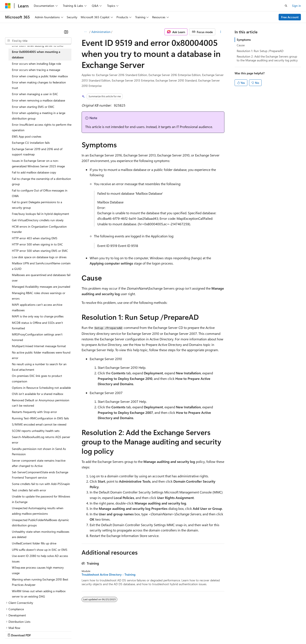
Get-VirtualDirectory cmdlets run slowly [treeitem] (38, 220)
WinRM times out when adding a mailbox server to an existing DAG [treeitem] (39, 594)
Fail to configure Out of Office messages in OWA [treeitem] (40, 193)
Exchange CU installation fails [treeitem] (31, 143)
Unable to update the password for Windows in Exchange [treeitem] (41, 499)
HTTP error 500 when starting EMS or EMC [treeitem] (40, 251)
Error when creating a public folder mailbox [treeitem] (40, 76)
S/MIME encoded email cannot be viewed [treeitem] (39, 424)
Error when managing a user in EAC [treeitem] (35, 94)
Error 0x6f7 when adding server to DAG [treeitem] (38, 46)
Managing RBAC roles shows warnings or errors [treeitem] (39, 296)
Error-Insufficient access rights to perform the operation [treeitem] (42, 127)
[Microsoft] (8, 6)
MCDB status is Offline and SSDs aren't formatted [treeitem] (37, 325)
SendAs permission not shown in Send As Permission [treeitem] (39, 452)
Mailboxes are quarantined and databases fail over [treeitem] (41, 278)
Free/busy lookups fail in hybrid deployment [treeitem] (40, 214)
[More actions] (221, 32)
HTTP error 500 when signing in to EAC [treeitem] (37, 244)
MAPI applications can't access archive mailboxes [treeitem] (37, 307)
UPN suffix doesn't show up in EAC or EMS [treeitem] (40, 550)
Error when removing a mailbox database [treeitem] (38, 100)
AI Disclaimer (14, 631)
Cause (241, 45)
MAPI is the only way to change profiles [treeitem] (38, 316)
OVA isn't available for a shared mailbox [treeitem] (38, 394)
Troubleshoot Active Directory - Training (108, 575)
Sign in (296, 6)
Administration (101, 32)
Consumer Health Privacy (122, 631)
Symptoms (244, 40)
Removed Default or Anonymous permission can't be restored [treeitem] (41, 403)
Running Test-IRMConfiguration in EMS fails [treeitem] (40, 418)
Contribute (76, 631)
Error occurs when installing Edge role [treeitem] (36, 64)
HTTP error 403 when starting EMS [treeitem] (35, 238)
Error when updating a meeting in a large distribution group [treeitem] (39, 116)
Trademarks (176, 631)
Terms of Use (155, 631)
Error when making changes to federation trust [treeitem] (39, 85)
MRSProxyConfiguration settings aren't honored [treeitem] (37, 337)
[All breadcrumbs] (85, 32)
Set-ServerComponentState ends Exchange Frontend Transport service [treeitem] (40, 475)
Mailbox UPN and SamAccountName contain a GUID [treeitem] (41, 266)
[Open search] (286, 6)
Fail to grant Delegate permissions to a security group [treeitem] (37, 205)
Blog (58, 631)
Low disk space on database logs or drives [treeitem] (39, 257)
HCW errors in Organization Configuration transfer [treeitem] (39, 229)
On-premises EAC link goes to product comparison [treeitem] (37, 378)
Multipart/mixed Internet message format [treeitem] (39, 346)
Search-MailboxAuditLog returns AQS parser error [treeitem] (41, 440)
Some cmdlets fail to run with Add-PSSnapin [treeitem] (41, 484)
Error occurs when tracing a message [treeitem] (36, 70)
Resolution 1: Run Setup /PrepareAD (260, 51)
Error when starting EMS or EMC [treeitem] (33, 107)
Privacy (93, 631)
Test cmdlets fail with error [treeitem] (29, 490)
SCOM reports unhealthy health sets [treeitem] (36, 431)
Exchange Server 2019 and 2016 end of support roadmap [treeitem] (37, 152)
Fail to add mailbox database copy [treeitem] (34, 172)
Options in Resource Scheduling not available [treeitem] (41, 388)
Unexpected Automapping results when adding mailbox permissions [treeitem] (38, 511)
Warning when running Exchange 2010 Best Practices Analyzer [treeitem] (40, 582)
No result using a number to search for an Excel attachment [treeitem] (39, 367)
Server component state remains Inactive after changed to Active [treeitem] (39, 463)
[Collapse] (66, 32)
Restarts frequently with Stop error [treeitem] (34, 412)
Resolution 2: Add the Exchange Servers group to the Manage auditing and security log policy (267, 58)
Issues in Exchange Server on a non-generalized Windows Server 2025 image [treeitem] (38, 163)
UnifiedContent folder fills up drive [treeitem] (34, 543)
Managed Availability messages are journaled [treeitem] (41, 287)
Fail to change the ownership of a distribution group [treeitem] (41, 181)
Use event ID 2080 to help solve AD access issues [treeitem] (40, 559)
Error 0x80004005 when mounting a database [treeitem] (36, 54)
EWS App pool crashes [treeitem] (27, 136)
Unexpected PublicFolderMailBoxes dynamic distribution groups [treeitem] (40, 523)
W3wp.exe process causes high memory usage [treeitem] (38, 570)
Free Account (290, 17)
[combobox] (38, 41)
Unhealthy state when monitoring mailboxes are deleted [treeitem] (41, 534)
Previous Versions (39, 631)
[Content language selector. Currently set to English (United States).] (25, 621)
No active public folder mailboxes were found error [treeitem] (41, 355)
